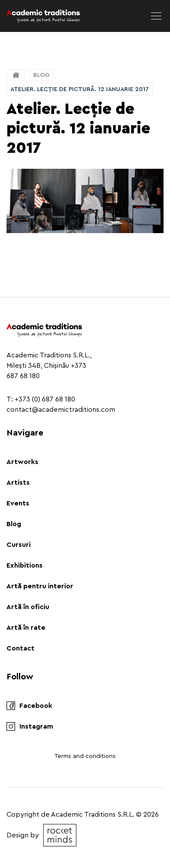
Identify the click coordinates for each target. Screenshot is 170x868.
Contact (20, 648)
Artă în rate (26, 628)
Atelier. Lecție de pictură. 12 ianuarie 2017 (80, 89)
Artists (18, 483)
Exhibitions (25, 565)
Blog (41, 75)
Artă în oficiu (28, 607)
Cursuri (19, 545)
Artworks (22, 462)
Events (18, 503)
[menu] (156, 16)
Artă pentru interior (40, 586)
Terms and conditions (85, 756)
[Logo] (43, 16)
